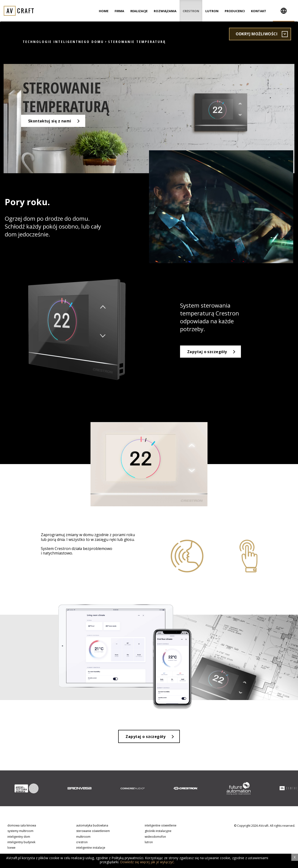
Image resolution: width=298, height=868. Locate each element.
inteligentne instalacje (91, 848)
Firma (119, 11)
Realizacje (139, 11)
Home (104, 11)
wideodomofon (155, 837)
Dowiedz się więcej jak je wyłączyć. (147, 862)
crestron (82, 843)
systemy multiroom (20, 832)
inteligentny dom (19, 837)
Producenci (235, 11)
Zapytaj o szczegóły (208, 352)
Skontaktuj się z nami (52, 125)
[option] (27, 789)
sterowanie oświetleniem (93, 832)
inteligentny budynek (21, 843)
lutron (149, 843)
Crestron (191, 11)
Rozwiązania (165, 11)
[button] (284, 11)
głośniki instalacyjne (158, 832)
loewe (11, 848)
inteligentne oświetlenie (161, 826)
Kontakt (259, 11)
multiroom (83, 837)
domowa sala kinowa (22, 826)
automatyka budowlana (92, 826)
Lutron (212, 11)
